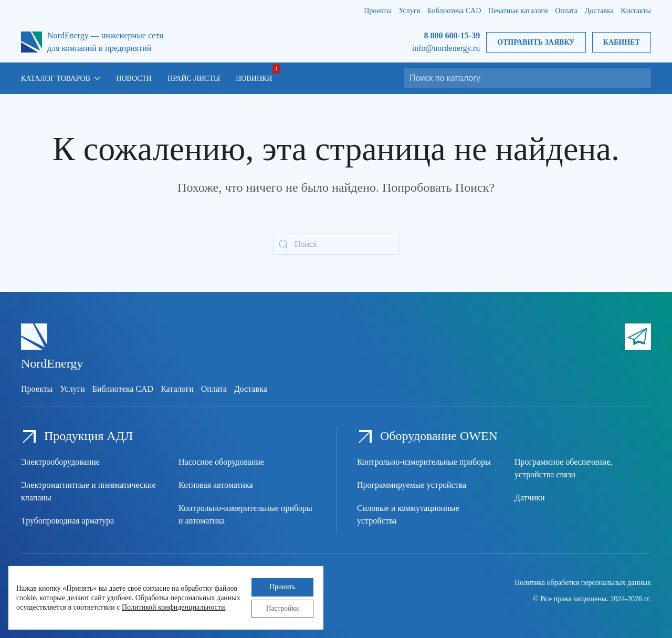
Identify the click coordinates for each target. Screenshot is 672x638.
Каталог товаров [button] (61, 79)
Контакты (636, 11)
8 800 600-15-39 (452, 35)
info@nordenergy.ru (446, 48)
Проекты (378, 11)
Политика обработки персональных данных (583, 583)
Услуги (409, 11)
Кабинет (622, 42)
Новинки (254, 79)
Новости (134, 79)
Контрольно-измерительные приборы (424, 462)
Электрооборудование (60, 462)
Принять (281, 586)
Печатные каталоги (518, 11)
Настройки (281, 608)
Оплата (566, 11)
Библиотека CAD (455, 11)
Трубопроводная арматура (67, 521)
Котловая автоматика (216, 485)
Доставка (599, 11)
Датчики (530, 498)
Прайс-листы (194, 79)
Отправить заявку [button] (536, 42)
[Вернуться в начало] (31, 42)
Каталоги (177, 389)
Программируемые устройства (412, 485)
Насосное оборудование (221, 462)
